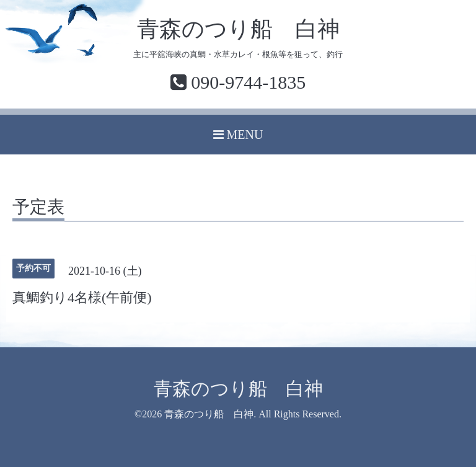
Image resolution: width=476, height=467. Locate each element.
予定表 (38, 207)
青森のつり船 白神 (238, 29)
